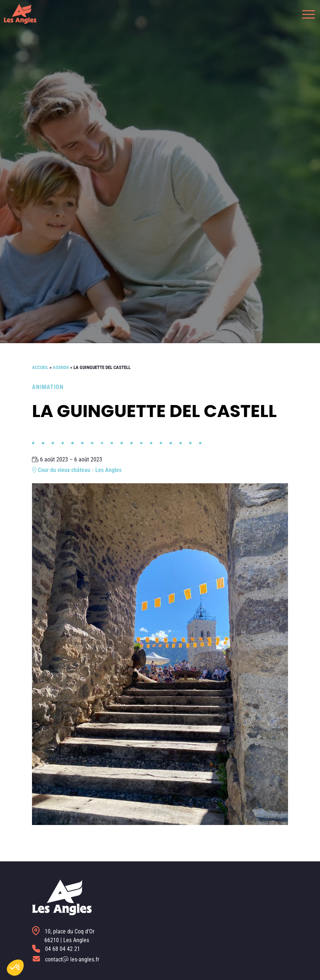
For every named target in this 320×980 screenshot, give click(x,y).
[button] (305, 14)
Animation (48, 387)
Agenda (61, 367)
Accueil (40, 367)
